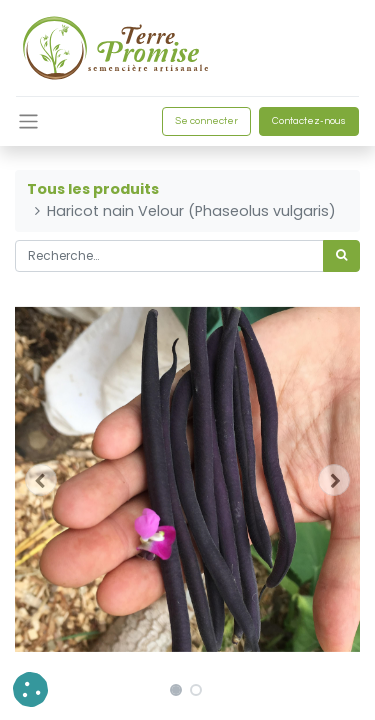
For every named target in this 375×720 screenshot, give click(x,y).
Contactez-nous (309, 121)
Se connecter (206, 121)
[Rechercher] (341, 256)
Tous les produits (93, 189)
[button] (41, 480)
